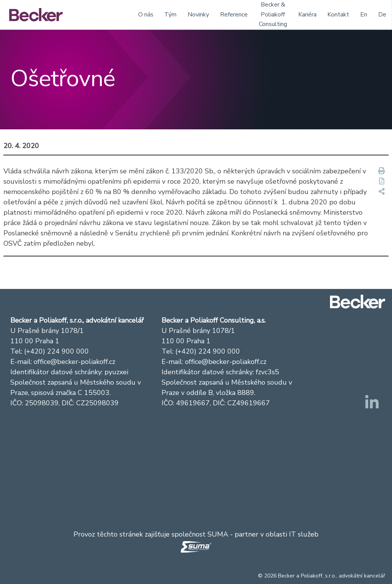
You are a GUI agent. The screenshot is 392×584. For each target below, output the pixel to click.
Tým (170, 15)
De (382, 15)
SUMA (218, 534)
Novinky (198, 15)
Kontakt (338, 15)
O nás (146, 15)
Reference (234, 15)
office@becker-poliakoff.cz (74, 362)
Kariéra (307, 15)
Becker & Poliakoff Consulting (273, 14)
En (364, 15)
